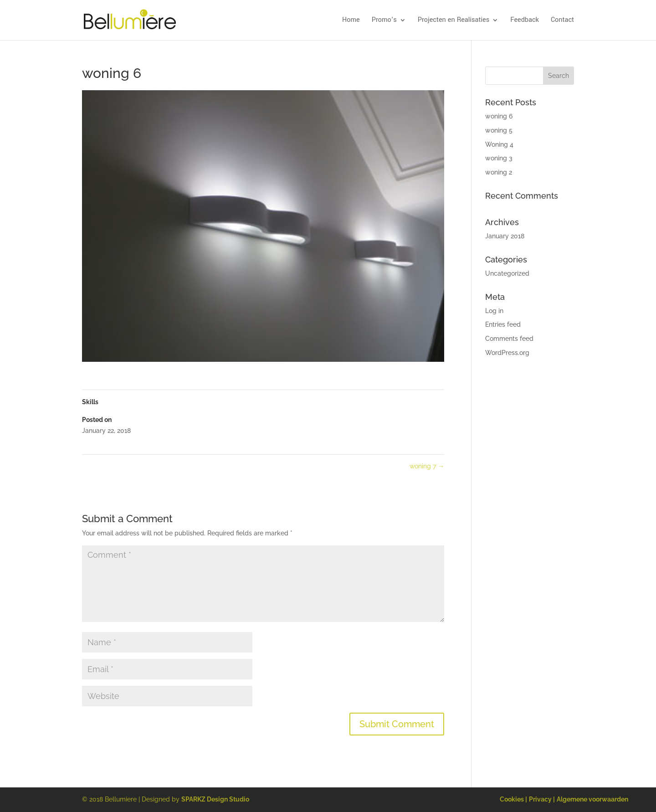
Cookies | (513, 799)
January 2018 (505, 236)
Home (351, 21)
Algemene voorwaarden (592, 799)
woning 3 (499, 158)
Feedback (525, 21)
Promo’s (384, 21)
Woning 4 (499, 144)
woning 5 (499, 130)
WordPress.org (507, 353)
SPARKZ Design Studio (215, 799)
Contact (562, 21)
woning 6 (499, 116)
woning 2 (499, 172)
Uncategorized (507, 273)
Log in (494, 311)
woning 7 (427, 466)
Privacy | (542, 799)
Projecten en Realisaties (454, 21)
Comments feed (509, 339)
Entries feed (503, 324)
